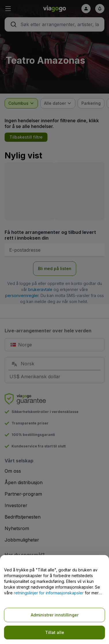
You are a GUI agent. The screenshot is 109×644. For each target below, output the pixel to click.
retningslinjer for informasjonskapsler (49, 593)
